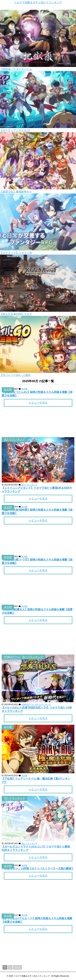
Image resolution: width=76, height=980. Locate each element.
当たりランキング (14, 439)
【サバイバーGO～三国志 (15, 375)
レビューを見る (38, 403)
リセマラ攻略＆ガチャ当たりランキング (38, 2)
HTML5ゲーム (12, 657)
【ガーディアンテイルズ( (15, 130)
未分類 (8, 390)
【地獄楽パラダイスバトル (16, 69)
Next (18, 967)
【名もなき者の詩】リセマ (16, 314)
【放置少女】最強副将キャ (16, 192)
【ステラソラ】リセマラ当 (16, 253)
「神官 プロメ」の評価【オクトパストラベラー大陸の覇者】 (38, 868)
